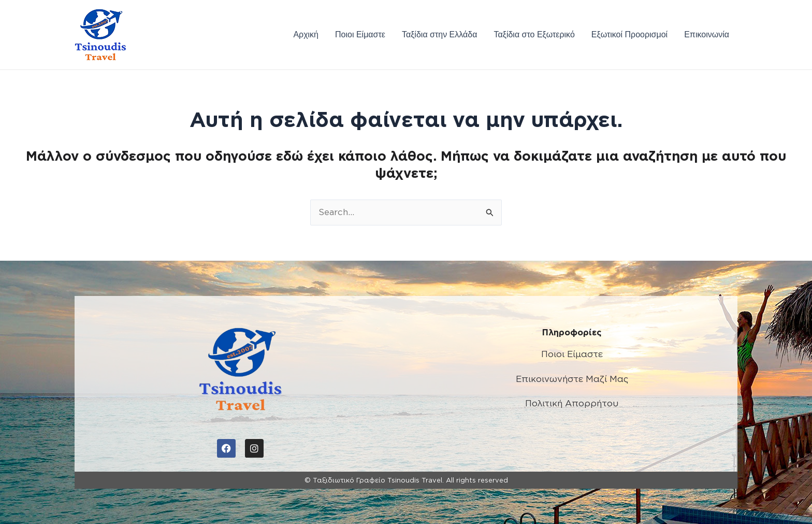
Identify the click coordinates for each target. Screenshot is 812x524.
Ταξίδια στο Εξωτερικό (534, 34)
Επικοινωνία (707, 34)
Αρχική (306, 34)
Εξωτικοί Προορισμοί (629, 34)
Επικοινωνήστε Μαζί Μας (572, 379)
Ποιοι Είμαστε (360, 34)
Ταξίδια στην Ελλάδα (440, 34)
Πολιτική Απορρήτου (572, 403)
